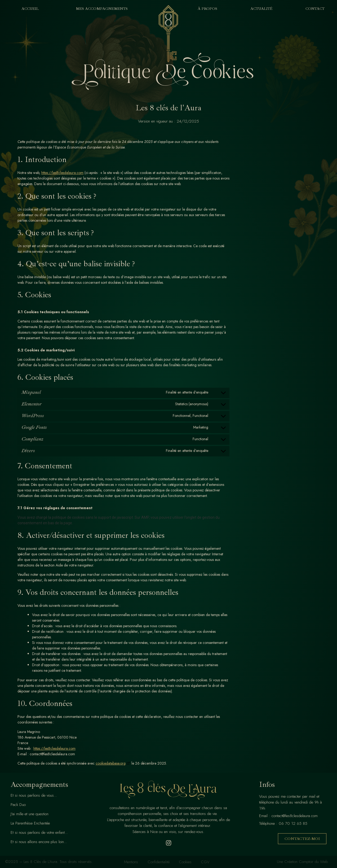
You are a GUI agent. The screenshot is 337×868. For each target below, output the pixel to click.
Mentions (129, 862)
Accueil (30, 9)
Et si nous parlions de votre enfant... (39, 832)
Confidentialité (158, 862)
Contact (315, 9)
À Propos (207, 9)
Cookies (186, 862)
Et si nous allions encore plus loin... (39, 842)
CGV (207, 862)
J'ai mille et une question (30, 814)
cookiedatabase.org (111, 763)
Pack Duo (18, 805)
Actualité (261, 9)
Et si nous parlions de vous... (34, 795)
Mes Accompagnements (103, 9)
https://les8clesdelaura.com (62, 173)
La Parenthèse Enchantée (30, 823)
